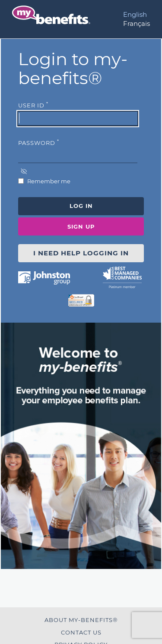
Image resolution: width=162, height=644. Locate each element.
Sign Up (81, 226)
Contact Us (81, 632)
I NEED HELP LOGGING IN (81, 253)
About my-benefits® (81, 620)
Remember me (48, 181)
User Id (33, 105)
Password (39, 142)
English (135, 14)
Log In (81, 206)
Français (137, 24)
